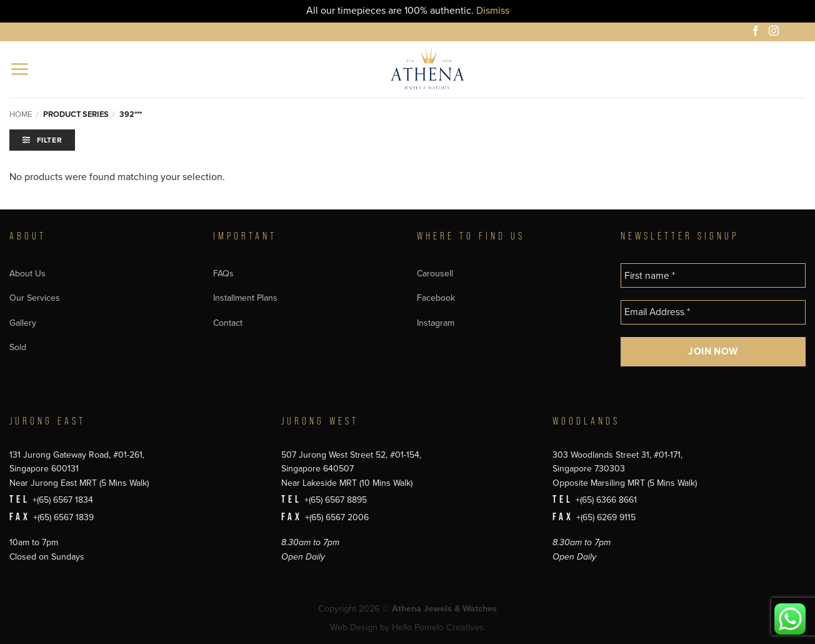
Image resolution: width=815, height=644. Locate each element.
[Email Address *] (713, 312)
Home (21, 114)
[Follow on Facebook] (757, 33)
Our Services (35, 298)
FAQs (223, 274)
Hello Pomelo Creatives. (439, 627)
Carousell (435, 274)
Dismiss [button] (493, 11)
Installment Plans (245, 298)
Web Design (354, 627)
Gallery (23, 323)
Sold (18, 347)
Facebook (436, 298)
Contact (228, 323)
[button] (20, 69)
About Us (27, 274)
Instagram (436, 323)
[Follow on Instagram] (776, 33)
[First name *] (713, 275)
